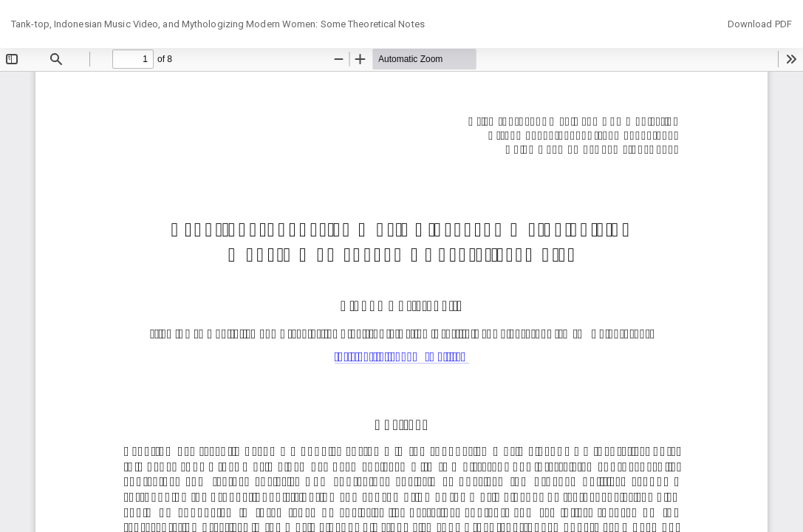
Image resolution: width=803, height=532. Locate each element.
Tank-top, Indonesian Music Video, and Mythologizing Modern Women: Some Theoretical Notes (218, 24)
